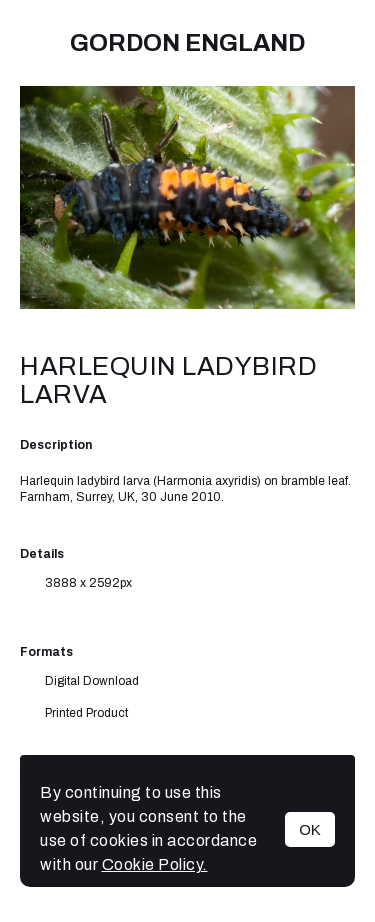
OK (310, 829)
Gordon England (187, 43)
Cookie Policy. (155, 864)
